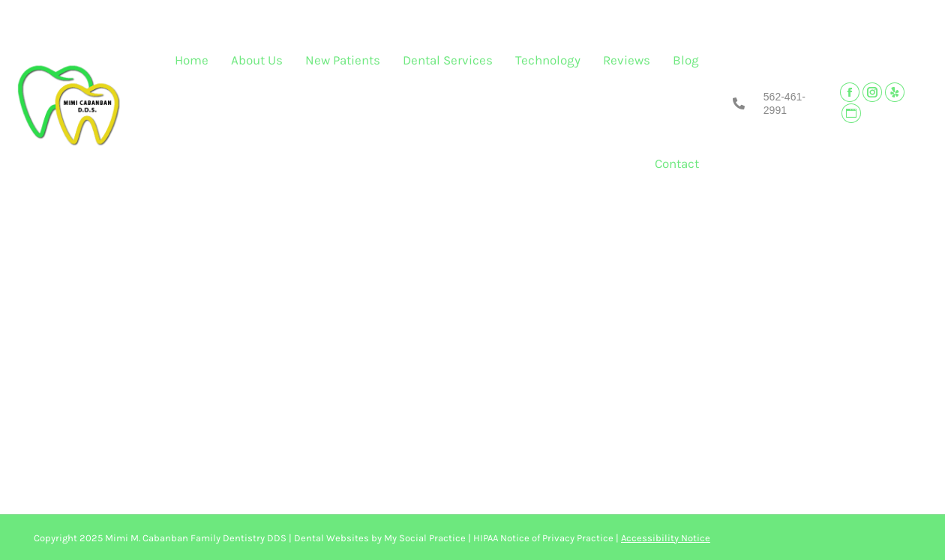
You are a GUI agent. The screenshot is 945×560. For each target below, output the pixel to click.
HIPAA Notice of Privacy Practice (543, 538)
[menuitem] (192, 64)
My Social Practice (424, 538)
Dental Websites (331, 538)
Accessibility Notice (666, 538)
